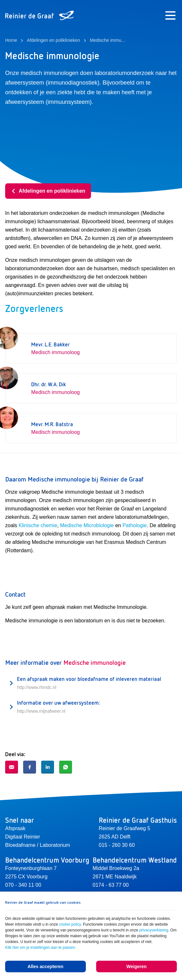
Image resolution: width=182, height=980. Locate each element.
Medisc (68, 525)
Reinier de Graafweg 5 (124, 828)
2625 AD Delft (115, 837)
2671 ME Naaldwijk (115, 877)
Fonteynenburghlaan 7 (31, 868)
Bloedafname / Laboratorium (38, 845)
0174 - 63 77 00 (111, 885)
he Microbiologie (95, 525)
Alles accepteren (45, 966)
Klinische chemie (38, 525)
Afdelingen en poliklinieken (48, 191)
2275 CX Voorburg (26, 877)
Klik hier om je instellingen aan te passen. (41, 948)
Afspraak (15, 828)
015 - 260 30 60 (117, 845)
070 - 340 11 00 (23, 885)
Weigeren (136, 966)
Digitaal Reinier (23, 837)
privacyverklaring (154, 930)
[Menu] (170, 15)
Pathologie (135, 525)
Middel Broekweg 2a (116, 868)
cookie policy (70, 924)
